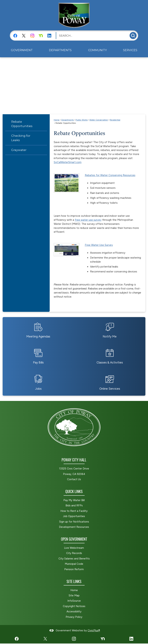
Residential (115, 120)
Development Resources (74, 527)
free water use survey (88, 220)
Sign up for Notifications (74, 522)
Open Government (74, 539)
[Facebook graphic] (15, 35)
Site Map (74, 595)
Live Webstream (74, 548)
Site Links (74, 581)
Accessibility (74, 611)
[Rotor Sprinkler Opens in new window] (67, 183)
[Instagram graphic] (32, 35)
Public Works (82, 120)
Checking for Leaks (21, 138)
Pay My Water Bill (74, 500)
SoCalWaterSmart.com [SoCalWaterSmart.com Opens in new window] (68, 162)
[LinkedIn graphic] (49, 35)
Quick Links (74, 491)
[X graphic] (24, 35)
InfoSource (74, 601)
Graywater (19, 150)
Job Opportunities (74, 516)
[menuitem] (22, 50)
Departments (68, 120)
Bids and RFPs (74, 505)
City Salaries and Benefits (74, 559)
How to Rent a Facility (74, 511)
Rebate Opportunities (22, 124)
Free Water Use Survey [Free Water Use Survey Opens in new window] (99, 245)
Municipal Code (74, 564)
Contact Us (74, 479)
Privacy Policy (74, 617)
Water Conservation (99, 120)
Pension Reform (74, 569)
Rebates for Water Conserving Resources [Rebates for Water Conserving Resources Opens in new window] (110, 175)
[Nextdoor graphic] (41, 35)
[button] (133, 36)
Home (57, 120)
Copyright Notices (74, 606)
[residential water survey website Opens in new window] (67, 249)
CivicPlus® (94, 630)
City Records (74, 553)
